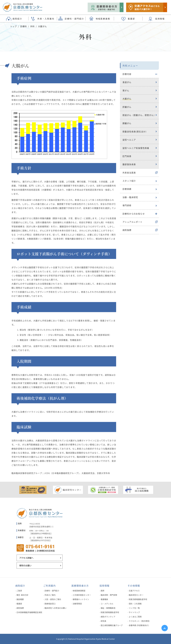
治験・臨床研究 (130, 197)
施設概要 (20, 599)
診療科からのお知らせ (134, 214)
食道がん (127, 82)
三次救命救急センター (82, 595)
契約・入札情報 (135, 604)
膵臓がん (127, 123)
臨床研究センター (136, 595)
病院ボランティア (108, 617)
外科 (32, 26)
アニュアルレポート (133, 222)
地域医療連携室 (79, 591)
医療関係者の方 (80, 586)
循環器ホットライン (81, 599)
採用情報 (104, 586)
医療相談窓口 (50, 604)
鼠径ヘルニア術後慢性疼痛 (136, 148)
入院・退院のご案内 (53, 599)
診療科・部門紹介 (52, 591)
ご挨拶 (19, 591)
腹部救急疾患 (129, 164)
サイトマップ (134, 612)
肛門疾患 (127, 156)
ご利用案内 (50, 586)
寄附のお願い (25, 565)
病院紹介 (20, 586)
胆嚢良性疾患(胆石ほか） (135, 132)
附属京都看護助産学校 (110, 612)
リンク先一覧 (134, 608)
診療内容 (127, 74)
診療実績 (127, 189)
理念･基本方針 (22, 595)
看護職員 (104, 599)
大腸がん (127, 99)
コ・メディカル (107, 604)
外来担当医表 (129, 173)
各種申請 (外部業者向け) (139, 625)
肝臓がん (127, 107)
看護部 (19, 604)
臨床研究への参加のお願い (56, 608)
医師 (103, 591)
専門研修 (127, 205)
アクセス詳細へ (26, 558)
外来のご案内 (50, 595)
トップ (13, 26)
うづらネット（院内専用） (140, 621)
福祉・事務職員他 (108, 608)
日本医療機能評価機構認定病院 (29, 612)
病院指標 (127, 230)
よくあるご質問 (135, 617)
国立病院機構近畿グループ (112, 625)
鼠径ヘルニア (129, 140)
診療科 (24, 26)
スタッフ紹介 (129, 181)
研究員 (103, 621)
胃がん (126, 90)
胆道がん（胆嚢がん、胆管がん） (139, 115)
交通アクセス (134, 591)
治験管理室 (77, 604)
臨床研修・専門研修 (109, 595)
